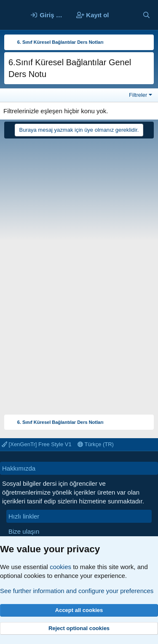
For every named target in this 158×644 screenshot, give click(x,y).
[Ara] (146, 15)
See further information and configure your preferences (77, 591)
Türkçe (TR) (96, 444)
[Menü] (12, 15)
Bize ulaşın (24, 531)
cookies (60, 567)
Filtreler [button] (138, 95)
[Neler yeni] (125, 15)
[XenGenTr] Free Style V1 (37, 444)
